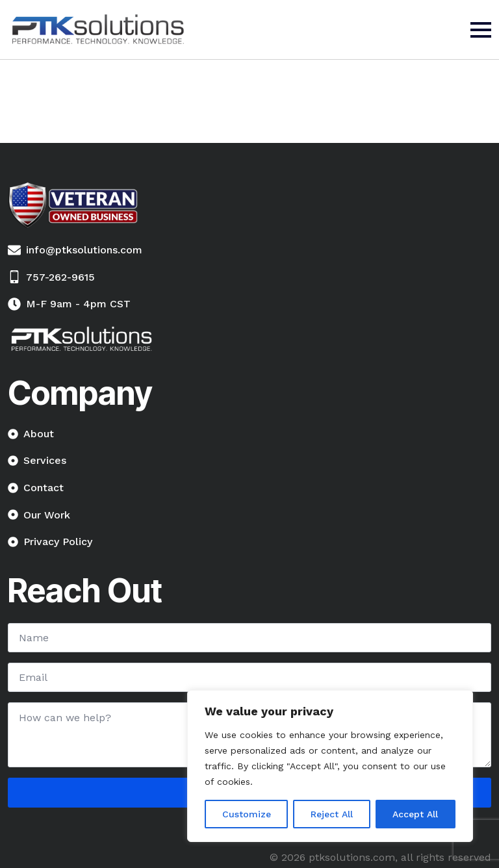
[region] (330, 766)
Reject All (332, 814)
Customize (247, 814)
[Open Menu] (481, 30)
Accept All (415, 814)
